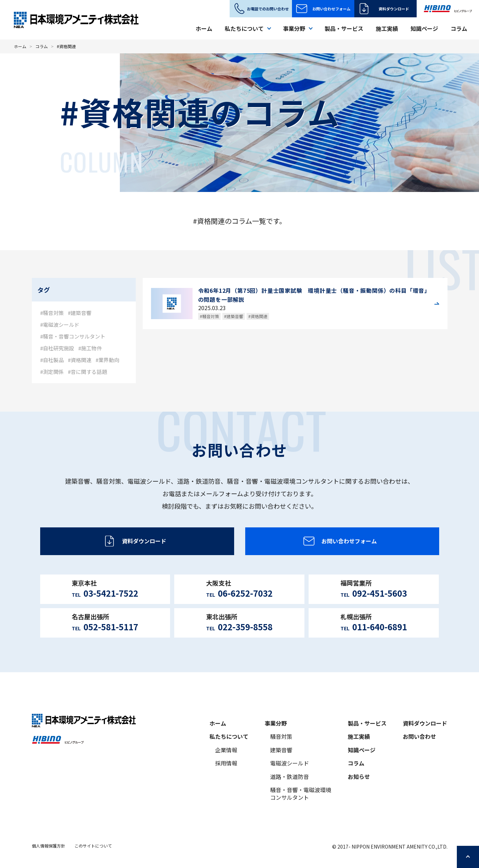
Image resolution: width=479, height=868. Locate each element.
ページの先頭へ (468, 857)
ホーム (204, 28)
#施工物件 (90, 348)
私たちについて (229, 736)
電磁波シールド (290, 763)
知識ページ (424, 28)
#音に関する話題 (87, 372)
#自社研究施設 (57, 348)
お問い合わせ (419, 736)
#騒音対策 (52, 313)
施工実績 (387, 28)
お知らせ (359, 777)
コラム (459, 28)
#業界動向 (107, 360)
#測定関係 (52, 372)
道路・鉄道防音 (290, 777)
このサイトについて (93, 846)
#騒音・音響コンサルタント (73, 336)
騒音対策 (281, 736)
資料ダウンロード (394, 9)
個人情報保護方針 (48, 846)
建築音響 (281, 750)
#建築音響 (80, 313)
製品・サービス (344, 28)
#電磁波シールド (60, 325)
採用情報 (226, 763)
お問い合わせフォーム (331, 9)
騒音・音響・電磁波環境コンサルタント (301, 794)
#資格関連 (80, 360)
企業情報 (226, 750)
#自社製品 (52, 360)
